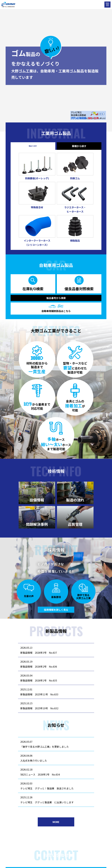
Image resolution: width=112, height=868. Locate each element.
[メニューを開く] (107, 5)
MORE (56, 822)
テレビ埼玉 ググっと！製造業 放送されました (47, 788)
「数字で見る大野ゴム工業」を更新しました (45, 747)
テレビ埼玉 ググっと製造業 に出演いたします (47, 802)
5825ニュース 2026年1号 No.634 (40, 774)
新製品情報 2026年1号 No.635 (39, 680)
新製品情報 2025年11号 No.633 (39, 694)
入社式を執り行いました (34, 761)
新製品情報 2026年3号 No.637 (39, 653)
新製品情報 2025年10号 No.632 (39, 708)
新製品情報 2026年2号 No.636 (39, 666)
